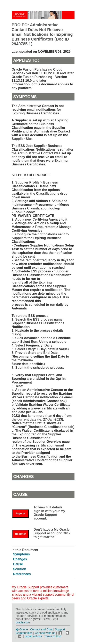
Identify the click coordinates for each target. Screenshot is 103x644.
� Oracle (22, 629)
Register (20, 534)
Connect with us (46, 633)
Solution (20, 569)
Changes (20, 559)
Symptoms (22, 554)
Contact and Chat (41, 629)
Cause (18, 564)
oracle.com (23, 622)
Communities (24, 633)
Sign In (20, 513)
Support (60, 629)
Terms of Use (53, 636)
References (22, 574)
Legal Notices (33, 636)
